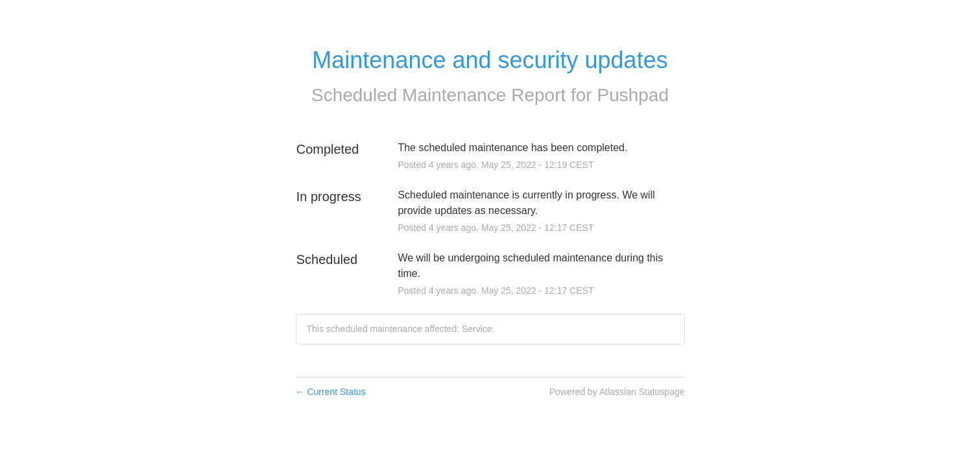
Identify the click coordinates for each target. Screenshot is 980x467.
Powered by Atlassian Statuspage (617, 392)
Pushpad (633, 95)
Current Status (331, 392)
